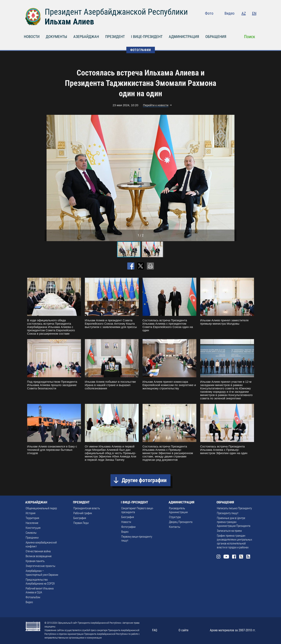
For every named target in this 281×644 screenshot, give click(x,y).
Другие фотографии (144, 480)
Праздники (32, 538)
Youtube (230, 22)
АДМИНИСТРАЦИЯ (184, 37)
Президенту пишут (228, 513)
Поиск (250, 37)
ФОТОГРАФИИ (141, 50)
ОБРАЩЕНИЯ (216, 37)
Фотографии (128, 527)
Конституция (33, 528)
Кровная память (35, 561)
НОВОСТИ (32, 37)
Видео (229, 13)
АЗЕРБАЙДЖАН (86, 37)
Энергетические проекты (40, 566)
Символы (31, 533)
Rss (254, 22)
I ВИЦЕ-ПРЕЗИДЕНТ (147, 37)
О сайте (184, 630)
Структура (175, 517)
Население (32, 523)
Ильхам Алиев (69, 22)
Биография (80, 518)
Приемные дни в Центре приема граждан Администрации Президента (234, 522)
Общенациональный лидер (41, 508)
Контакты (175, 527)
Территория (32, 518)
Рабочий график (83, 513)
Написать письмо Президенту (234, 508)
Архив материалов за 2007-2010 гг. (233, 630)
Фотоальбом (33, 597)
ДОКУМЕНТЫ (56, 37)
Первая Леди (81, 523)
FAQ (155, 630)
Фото (209, 13)
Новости (126, 522)
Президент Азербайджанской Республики (116, 12)
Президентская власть (87, 508)
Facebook (239, 22)
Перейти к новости (156, 105)
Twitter (246, 22)
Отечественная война (38, 551)
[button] (233, 178)
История (31, 513)
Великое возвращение (39, 556)
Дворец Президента (181, 522)
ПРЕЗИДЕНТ (115, 37)
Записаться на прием (229, 531)
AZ (244, 13)
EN (254, 13)
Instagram (222, 22)
